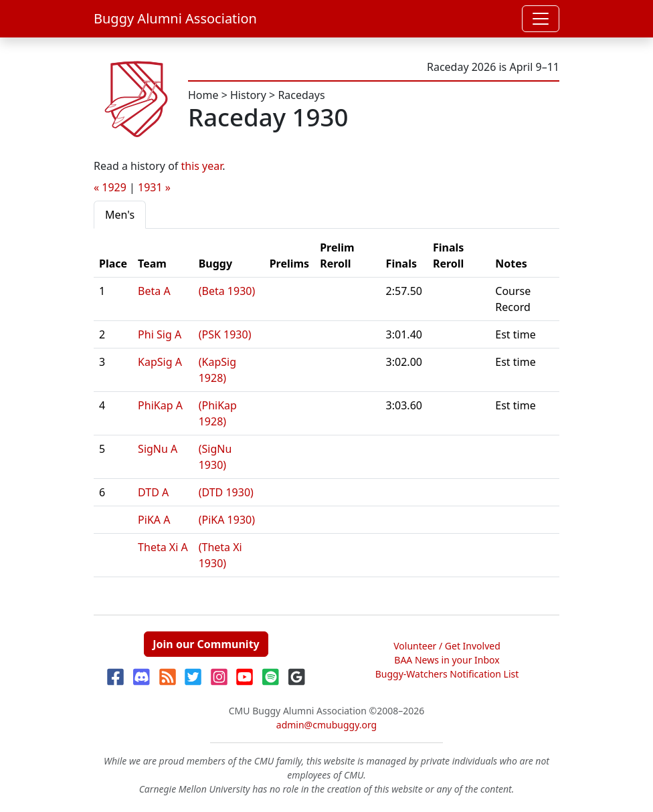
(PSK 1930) (225, 334)
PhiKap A (160, 405)
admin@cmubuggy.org (326, 725)
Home (203, 95)
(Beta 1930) (227, 291)
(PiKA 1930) (227, 520)
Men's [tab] (120, 215)
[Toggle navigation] (541, 19)
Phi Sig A (160, 334)
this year (202, 166)
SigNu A (158, 449)
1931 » (154, 187)
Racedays (301, 95)
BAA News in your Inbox (447, 660)
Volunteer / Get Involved (447, 646)
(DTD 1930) (226, 492)
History (248, 95)
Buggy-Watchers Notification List (447, 674)
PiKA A (154, 520)
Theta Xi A (163, 547)
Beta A (154, 291)
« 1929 (110, 187)
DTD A (153, 492)
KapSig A (160, 362)
